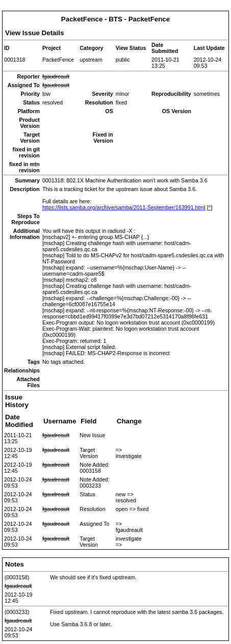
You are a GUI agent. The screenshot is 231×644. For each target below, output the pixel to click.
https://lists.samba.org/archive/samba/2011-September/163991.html (124, 207)
